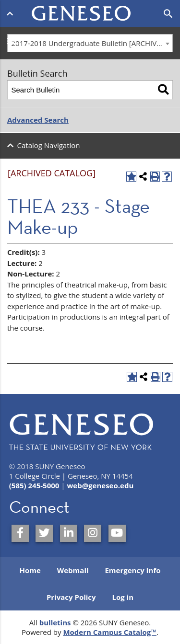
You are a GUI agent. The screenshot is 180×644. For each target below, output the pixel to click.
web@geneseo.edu (100, 485)
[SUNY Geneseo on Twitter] (44, 533)
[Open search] (168, 14)
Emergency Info (132, 570)
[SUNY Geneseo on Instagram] (93, 533)
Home (30, 570)
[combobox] (90, 43)
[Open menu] (12, 13)
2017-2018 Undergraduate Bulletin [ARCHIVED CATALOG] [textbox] (92, 43)
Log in (123, 597)
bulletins (55, 622)
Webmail (73, 570)
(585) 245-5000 (34, 485)
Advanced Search (38, 120)
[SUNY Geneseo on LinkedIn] (69, 533)
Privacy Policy (71, 597)
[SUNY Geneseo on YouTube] (117, 533)
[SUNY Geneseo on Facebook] (20, 533)
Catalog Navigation (49, 145)
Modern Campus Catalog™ (110, 632)
